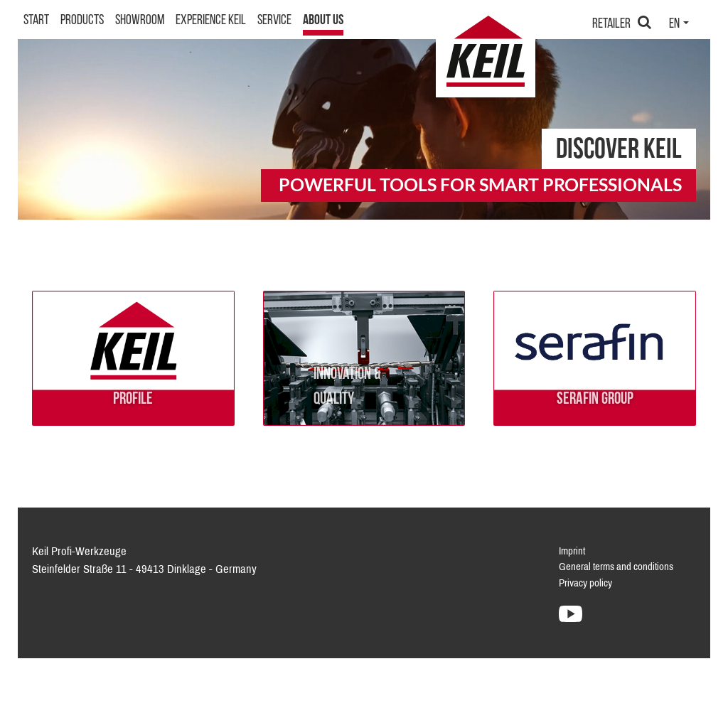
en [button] (675, 56)
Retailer (611, 56)
